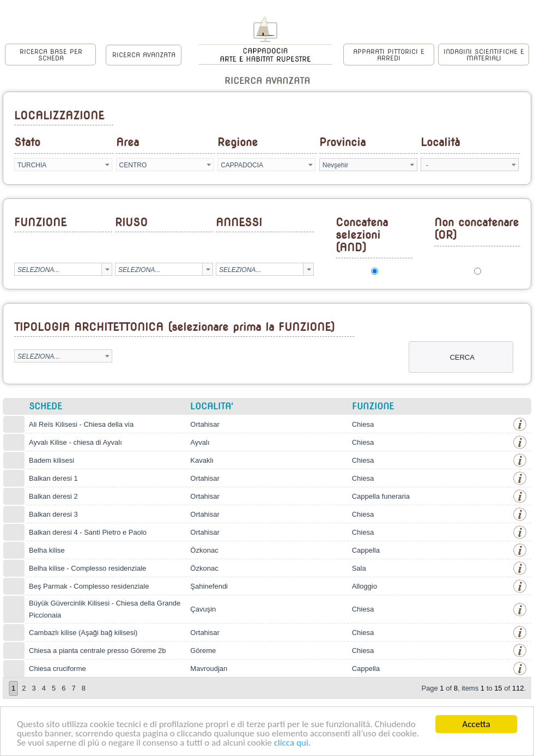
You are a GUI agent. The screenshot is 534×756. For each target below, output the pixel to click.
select (107, 165)
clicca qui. (292, 743)
